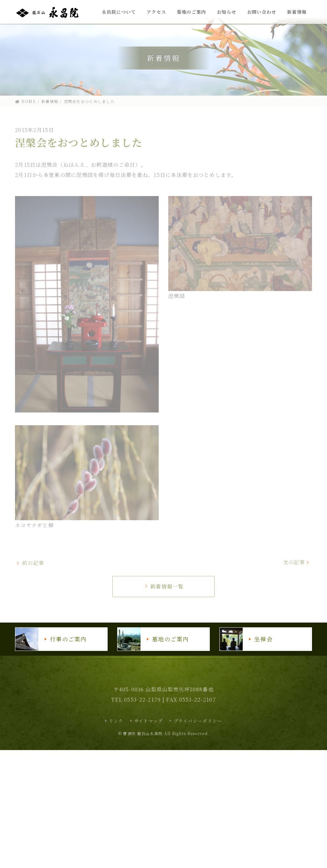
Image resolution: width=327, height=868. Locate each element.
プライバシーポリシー (198, 721)
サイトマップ (148, 721)
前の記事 (30, 563)
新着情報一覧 (164, 586)
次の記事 (297, 562)
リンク (116, 721)
